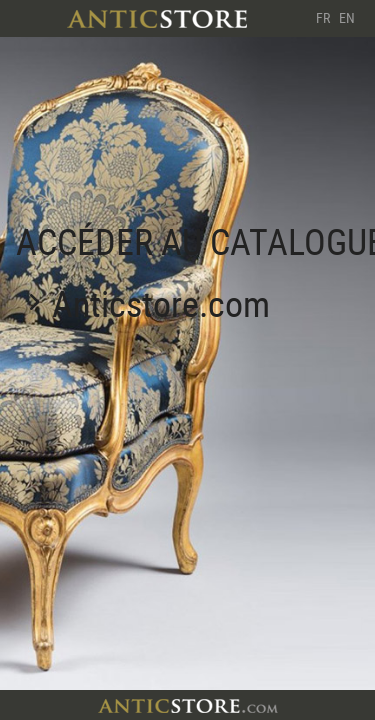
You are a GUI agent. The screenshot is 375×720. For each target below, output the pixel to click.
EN (347, 17)
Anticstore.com (161, 303)
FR (323, 17)
